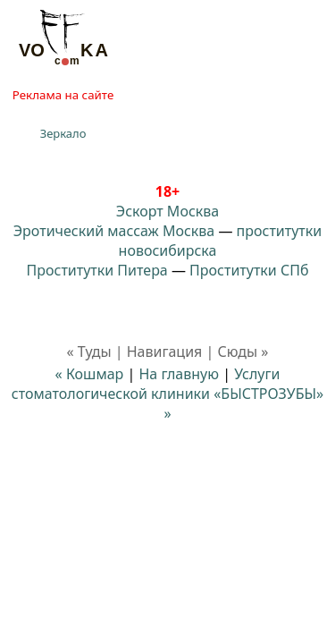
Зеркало (63, 133)
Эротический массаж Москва (114, 231)
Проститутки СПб (249, 270)
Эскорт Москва (167, 211)
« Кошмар (90, 374)
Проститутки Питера (97, 270)
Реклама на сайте (63, 95)
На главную (179, 374)
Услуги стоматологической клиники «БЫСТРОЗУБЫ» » (167, 394)
